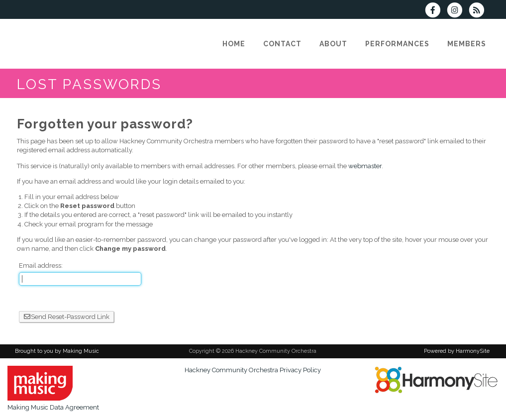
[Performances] (397, 44)
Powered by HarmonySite (457, 351)
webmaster (365, 166)
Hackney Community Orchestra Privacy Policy (253, 370)
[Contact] (282, 44)
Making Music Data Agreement (53, 407)
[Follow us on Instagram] (458, 11)
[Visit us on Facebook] (436, 11)
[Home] (234, 44)
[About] (333, 44)
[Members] (467, 44)
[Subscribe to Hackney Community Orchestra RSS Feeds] (479, 11)
